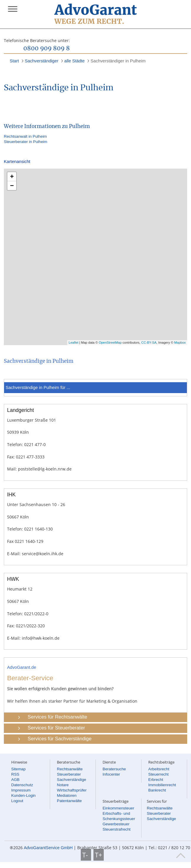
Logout (17, 801)
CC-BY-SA (149, 342)
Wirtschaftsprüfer (72, 790)
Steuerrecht (158, 774)
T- (86, 855)
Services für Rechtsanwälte (57, 717)
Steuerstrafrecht (117, 829)
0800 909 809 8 (47, 49)
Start (14, 61)
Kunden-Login (23, 795)
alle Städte (74, 61)
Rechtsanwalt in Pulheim (25, 136)
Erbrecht (156, 780)
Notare (63, 785)
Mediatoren (67, 795)
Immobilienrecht (162, 785)
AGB (15, 780)
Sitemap (18, 769)
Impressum (21, 790)
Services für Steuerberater (56, 728)
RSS (15, 774)
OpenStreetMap (110, 342)
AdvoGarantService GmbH (48, 848)
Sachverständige (71, 780)
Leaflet (74, 342)
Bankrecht (157, 790)
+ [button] (12, 176)
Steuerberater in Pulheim (25, 142)
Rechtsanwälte (70, 769)
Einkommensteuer (118, 808)
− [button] (12, 186)
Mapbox (180, 342)
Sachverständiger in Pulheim (118, 61)
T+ (99, 855)
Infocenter (111, 774)
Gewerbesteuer (116, 824)
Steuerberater (69, 774)
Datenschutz (22, 785)
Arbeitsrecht (159, 769)
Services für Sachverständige (60, 739)
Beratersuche (114, 769)
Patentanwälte (69, 801)
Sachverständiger (42, 61)
